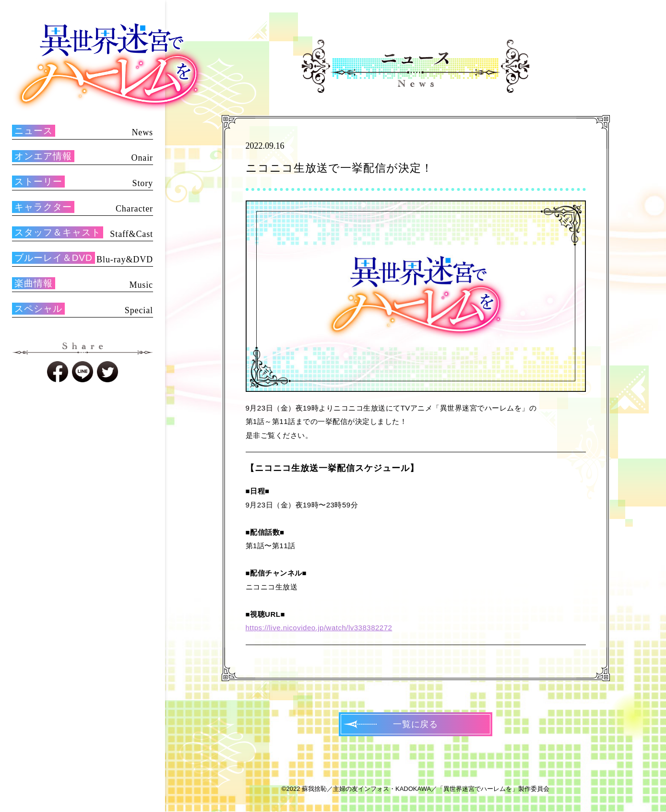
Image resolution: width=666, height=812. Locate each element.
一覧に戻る (416, 724)
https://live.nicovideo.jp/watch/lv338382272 (319, 628)
